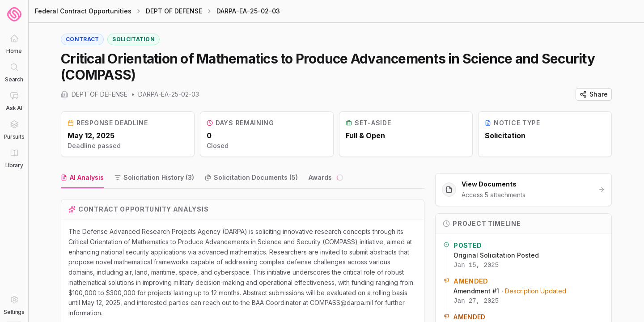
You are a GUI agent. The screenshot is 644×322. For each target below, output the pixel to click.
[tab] (82, 178)
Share (594, 94)
